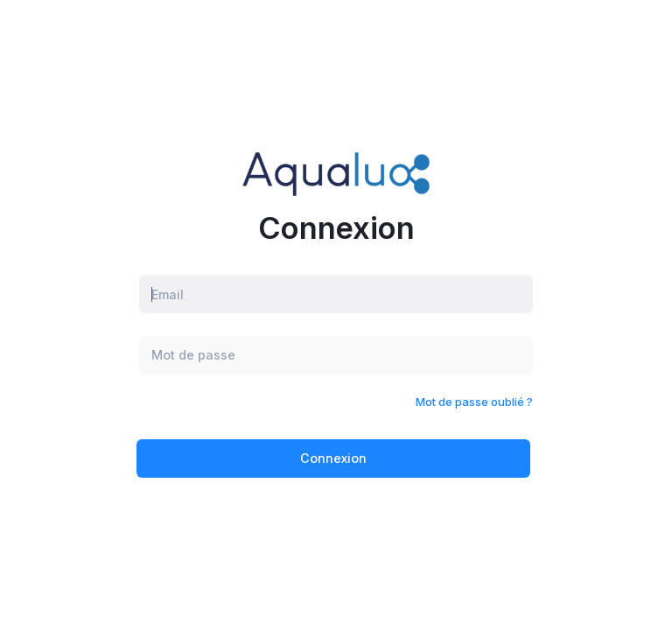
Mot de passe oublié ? (474, 402)
